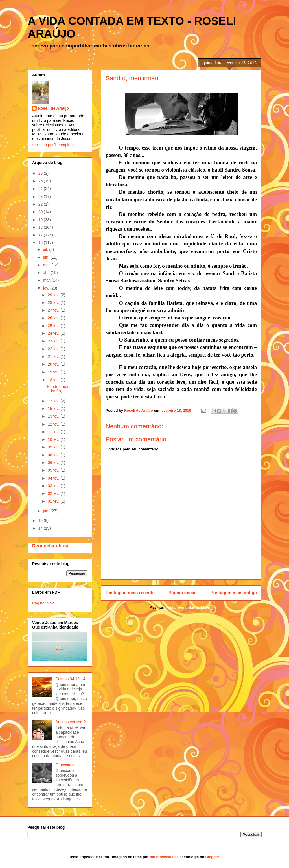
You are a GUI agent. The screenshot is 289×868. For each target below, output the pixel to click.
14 (41, 528)
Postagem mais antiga (234, 593)
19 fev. (54, 372)
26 (41, 173)
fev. (46, 288)
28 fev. (54, 303)
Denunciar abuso (51, 546)
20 (41, 212)
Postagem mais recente (130, 593)
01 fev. (54, 501)
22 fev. (54, 349)
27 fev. (54, 310)
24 (41, 189)
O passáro (65, 765)
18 (41, 227)
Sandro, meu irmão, (58, 389)
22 (41, 204)
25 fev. (54, 326)
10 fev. (54, 439)
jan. (47, 511)
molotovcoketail (164, 857)
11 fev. (54, 432)
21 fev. (54, 357)
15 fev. (54, 409)
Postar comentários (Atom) (189, 607)
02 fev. (54, 493)
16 (41, 243)
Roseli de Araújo (53, 108)
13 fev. (54, 416)
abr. (47, 273)
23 (41, 197)
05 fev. (54, 470)
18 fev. (54, 380)
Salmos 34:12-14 (71, 679)
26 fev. (54, 318)
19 (41, 220)
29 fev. (54, 295)
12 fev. (54, 424)
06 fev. (54, 463)
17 (41, 235)
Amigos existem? (71, 722)
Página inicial (183, 593)
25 (41, 181)
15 (41, 521)
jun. (47, 257)
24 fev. (54, 333)
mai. (47, 265)
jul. (46, 249)
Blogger (212, 857)
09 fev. (54, 447)
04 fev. (54, 478)
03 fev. (54, 486)
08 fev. (54, 455)
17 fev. (54, 401)
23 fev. (54, 341)
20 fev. (54, 364)
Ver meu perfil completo (53, 145)
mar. (47, 280)
